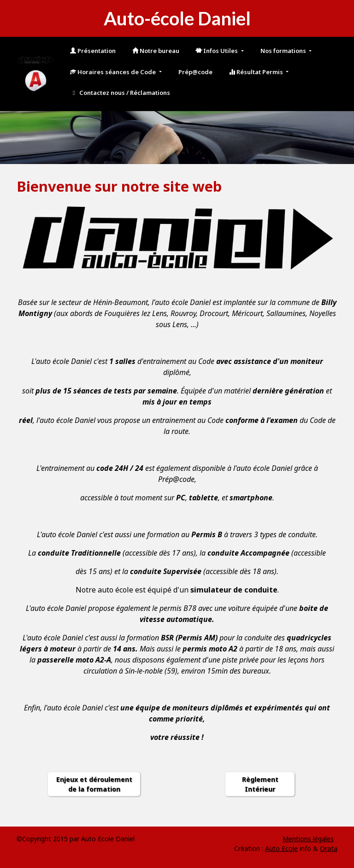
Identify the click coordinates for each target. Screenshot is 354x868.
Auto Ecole (281, 848)
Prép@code (195, 72)
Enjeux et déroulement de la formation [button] (94, 784)
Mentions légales (308, 839)
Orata (329, 848)
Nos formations (284, 51)
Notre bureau (156, 51)
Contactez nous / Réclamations (120, 93)
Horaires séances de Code (114, 72)
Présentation (93, 51)
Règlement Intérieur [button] (260, 784)
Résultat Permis (257, 72)
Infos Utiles (218, 51)
